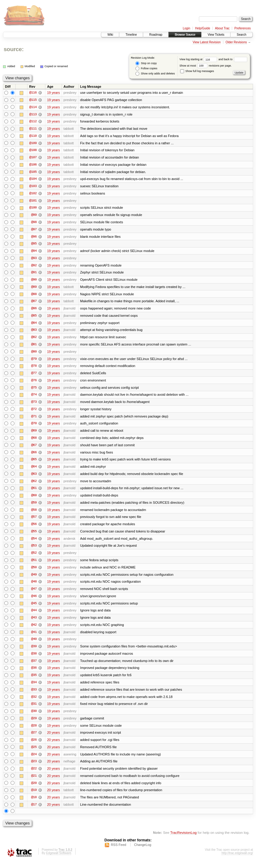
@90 (34, 281)
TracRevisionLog (183, 839)
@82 (34, 339)
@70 (34, 427)
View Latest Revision (207, 42)
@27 (34, 739)
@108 (33, 151)
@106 (33, 165)
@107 (33, 158)
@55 (34, 536)
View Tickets (216, 35)
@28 (34, 732)
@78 (34, 368)
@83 (34, 332)
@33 (34, 695)
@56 (34, 528)
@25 (34, 753)
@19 (34, 797)
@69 (34, 434)
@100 (33, 209)
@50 (34, 572)
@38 (34, 659)
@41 (34, 637)
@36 (34, 673)
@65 (34, 463)
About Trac (222, 28)
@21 (34, 782)
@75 (34, 390)
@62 (34, 485)
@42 (34, 630)
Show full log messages (197, 71)
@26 (34, 746)
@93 (34, 260)
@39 (34, 652)
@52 (34, 557)
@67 (34, 448)
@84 (34, 325)
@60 (34, 499)
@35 (34, 681)
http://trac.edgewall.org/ (237, 860)
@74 (34, 398)
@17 (34, 811)
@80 (34, 354)
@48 (34, 586)
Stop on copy (146, 63)
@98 (34, 223)
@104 (33, 180)
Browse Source (185, 35)
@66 (34, 456)
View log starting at (199, 59)
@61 (34, 492)
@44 (34, 615)
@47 (34, 594)
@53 (34, 550)
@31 (34, 710)
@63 (34, 477)
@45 (34, 608)
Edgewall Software (58, 860)
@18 (34, 804)
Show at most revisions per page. (206, 66)
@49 (34, 579)
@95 (34, 245)
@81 (34, 347)
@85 (34, 318)
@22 (34, 775)
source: (14, 49)
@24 (34, 761)
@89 (34, 289)
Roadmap (156, 35)
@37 (34, 666)
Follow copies (146, 69)
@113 (33, 114)
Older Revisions (236, 42)
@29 (34, 724)
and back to (233, 59)
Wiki (110, 35)
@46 (34, 601)
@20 (34, 790)
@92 (34, 267)
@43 (34, 623)
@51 (34, 565)
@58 (34, 514)
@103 (33, 187)
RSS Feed (119, 852)
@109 (33, 143)
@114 (33, 107)
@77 (34, 376)
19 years (53, 93)
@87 (34, 303)
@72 (34, 412)
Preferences (243, 28)
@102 (33, 194)
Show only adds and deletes (155, 74)
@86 (34, 310)
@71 (34, 419)
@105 (33, 172)
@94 (34, 252)
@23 (34, 768)
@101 (33, 201)
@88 (34, 296)
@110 (33, 136)
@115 (33, 100)
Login (186, 28)
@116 (33, 93)
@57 (34, 521)
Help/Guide (203, 28)
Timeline (131, 35)
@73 (34, 405)
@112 (33, 122)
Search (241, 35)
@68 (34, 441)
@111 (33, 129)
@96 (34, 238)
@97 (34, 231)
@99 (34, 216)
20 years (53, 739)
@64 (34, 470)
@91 (34, 274)
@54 (34, 543)
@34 (34, 688)
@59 (34, 506)
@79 (34, 361)
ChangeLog (143, 852)
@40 (34, 644)
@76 (34, 383)
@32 (34, 703)
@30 (34, 717)
